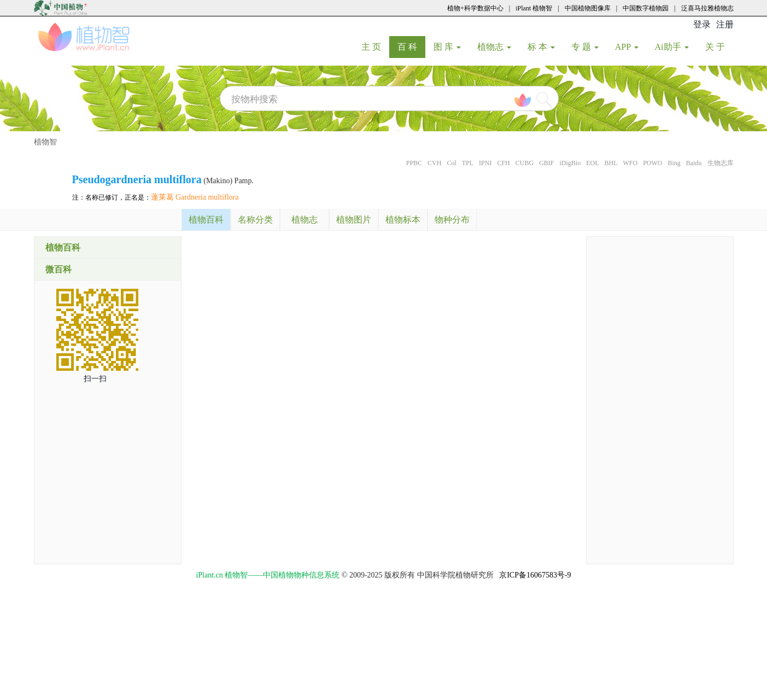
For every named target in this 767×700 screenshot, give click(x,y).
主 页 (375, 46)
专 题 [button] (585, 47)
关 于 (719, 46)
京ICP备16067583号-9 (535, 575)
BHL (611, 163)
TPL (468, 163)
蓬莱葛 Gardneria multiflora (195, 197)
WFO (630, 163)
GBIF (546, 163)
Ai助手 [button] (672, 47)
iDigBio (570, 163)
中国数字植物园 (646, 8)
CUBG (525, 163)
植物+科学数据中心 (475, 8)
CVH (434, 163)
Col (451, 163)
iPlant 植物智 (534, 8)
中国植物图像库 (588, 8)
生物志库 (721, 163)
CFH (503, 163)
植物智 (45, 142)
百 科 (411, 46)
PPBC (414, 163)
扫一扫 (95, 379)
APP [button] (627, 47)
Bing (674, 163)
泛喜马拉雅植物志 (707, 8)
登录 (702, 24)
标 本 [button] (541, 47)
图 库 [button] (447, 47)
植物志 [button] (494, 47)
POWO (652, 163)
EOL (592, 163)
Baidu (694, 163)
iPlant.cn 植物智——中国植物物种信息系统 (268, 575)
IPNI (485, 163)
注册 (725, 24)
